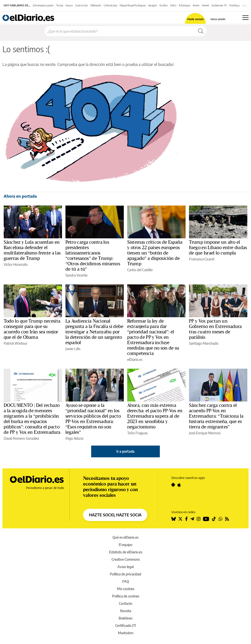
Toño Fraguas (137, 433)
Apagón (153, 5)
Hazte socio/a (195, 19)
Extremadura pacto (43, 5)
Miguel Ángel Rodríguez (133, 5)
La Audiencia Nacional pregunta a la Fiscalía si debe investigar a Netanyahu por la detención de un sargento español (94, 332)
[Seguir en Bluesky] (174, 519)
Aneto (196, 5)
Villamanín (96, 5)
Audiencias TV (219, 5)
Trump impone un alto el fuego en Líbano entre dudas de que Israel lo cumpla (218, 248)
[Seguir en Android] (173, 485)
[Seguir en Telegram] (192, 519)
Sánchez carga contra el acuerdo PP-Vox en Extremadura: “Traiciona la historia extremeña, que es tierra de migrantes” (216, 416)
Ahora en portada (20, 196)
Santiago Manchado (204, 343)
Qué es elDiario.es (125, 537)
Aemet (206, 5)
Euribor (164, 5)
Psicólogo (235, 5)
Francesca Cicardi (202, 259)
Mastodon (126, 633)
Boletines (125, 618)
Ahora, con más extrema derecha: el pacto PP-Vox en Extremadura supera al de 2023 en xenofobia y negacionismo (155, 416)
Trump (60, 5)
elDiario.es (135, 359)
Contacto (126, 603)
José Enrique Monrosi (205, 433)
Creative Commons (126, 559)
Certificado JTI (126, 626)
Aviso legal (125, 567)
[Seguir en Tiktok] (214, 519)
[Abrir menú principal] (245, 18)
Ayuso (69, 5)
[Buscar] (201, 31)
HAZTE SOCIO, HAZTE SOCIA (115, 515)
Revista (126, 611)
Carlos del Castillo (140, 270)
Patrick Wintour (16, 343)
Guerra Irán (82, 5)
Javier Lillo (73, 349)
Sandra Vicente (76, 275)
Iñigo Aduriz (74, 438)
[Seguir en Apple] (179, 485)
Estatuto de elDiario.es (126, 552)
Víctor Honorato (16, 264)
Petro (173, 5)
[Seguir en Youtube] (206, 519)
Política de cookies (126, 596)
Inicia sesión (218, 19)
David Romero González (21, 438)
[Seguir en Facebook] (186, 519)
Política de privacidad (125, 574)
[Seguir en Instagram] (199, 519)
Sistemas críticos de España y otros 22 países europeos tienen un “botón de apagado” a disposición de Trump (155, 253)
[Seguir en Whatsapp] (221, 519)
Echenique (185, 5)
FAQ (126, 581)
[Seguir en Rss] (227, 519)
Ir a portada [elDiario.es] (125, 451)
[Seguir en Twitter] (180, 519)
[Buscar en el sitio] (120, 31)
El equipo (125, 545)
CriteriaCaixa (110, 5)
